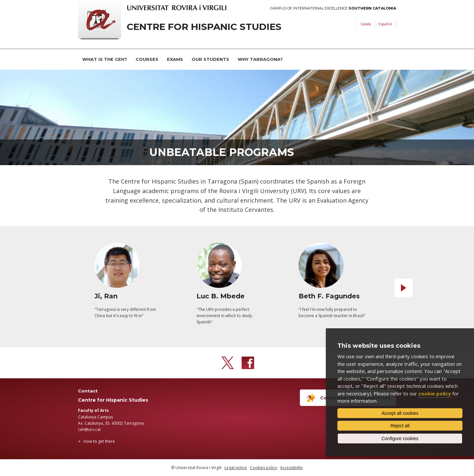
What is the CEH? (105, 59)
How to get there (99, 441)
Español (385, 24)
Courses (147, 59)
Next (404, 288)
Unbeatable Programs (222, 152)
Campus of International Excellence (333, 8)
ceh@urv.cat (89, 429)
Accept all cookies (400, 413)
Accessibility (291, 468)
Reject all (400, 426)
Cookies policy (263, 468)
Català (366, 24)
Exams (175, 59)
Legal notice (236, 468)
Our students (210, 59)
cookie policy (435, 393)
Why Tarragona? (260, 59)
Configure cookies (400, 438)
